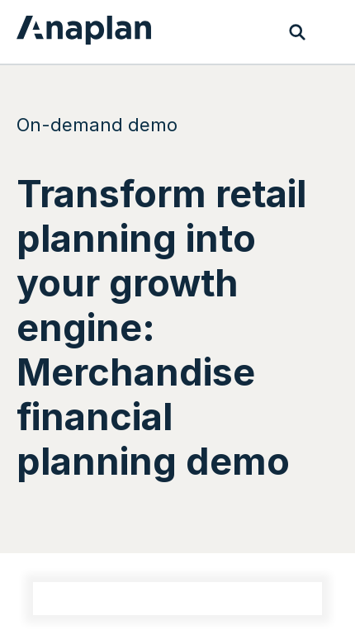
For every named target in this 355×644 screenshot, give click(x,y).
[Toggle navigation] (330, 32)
